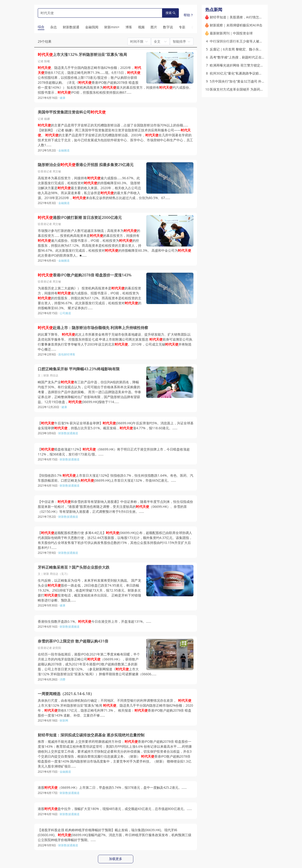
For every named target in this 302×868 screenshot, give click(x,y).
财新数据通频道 (68, 433)
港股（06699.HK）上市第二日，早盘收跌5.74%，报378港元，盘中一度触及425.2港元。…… (112, 787)
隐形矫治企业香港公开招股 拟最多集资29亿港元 (86, 165)
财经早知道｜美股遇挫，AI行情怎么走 (238, 17)
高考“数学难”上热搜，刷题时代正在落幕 (239, 57)
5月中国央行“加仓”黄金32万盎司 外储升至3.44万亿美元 (250, 81)
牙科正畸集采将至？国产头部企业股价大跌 (74, 567)
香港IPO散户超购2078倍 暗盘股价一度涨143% (85, 275)
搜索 (171, 13)
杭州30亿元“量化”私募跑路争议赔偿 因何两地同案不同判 (251, 73)
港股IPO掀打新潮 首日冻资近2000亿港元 (80, 218)
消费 (63, 679)
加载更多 (116, 859)
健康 (63, 98)
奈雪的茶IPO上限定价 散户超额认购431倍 (73, 641)
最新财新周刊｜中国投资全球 (231, 33)
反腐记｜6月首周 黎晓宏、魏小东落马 (238, 49)
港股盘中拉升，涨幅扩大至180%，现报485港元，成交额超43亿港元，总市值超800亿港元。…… (115, 809)
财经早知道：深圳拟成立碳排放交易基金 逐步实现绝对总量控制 (91, 735)
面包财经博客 (67, 354)
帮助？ (189, 15)
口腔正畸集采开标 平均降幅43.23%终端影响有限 (79, 369)
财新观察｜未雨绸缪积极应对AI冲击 (236, 25)
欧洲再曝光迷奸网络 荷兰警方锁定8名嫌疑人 (243, 65)
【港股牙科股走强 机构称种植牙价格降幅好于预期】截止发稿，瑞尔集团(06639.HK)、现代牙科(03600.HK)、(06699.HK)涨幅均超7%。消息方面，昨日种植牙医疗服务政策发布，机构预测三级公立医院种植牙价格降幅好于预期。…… (115, 835)
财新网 (64, 720)
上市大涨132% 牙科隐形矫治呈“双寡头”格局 (82, 55)
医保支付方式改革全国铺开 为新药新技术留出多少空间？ (252, 89)
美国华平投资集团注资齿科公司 (72, 112)
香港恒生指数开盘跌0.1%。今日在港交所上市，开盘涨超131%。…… (94, 621)
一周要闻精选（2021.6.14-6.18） (66, 694)
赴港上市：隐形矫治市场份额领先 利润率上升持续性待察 (93, 328)
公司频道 (65, 313)
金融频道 (64, 150)
